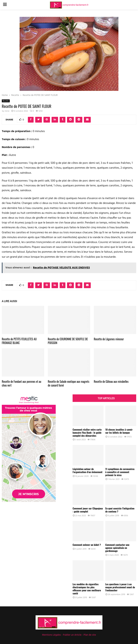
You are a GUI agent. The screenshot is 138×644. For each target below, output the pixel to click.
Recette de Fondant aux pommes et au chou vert (21, 383)
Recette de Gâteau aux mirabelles (111, 381)
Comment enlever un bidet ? (87, 545)
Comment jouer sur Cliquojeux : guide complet (88, 510)
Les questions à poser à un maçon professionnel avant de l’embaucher (120, 587)
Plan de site (90, 635)
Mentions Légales (51, 635)
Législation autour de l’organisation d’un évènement (88, 470)
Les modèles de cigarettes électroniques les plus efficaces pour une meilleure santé (87, 589)
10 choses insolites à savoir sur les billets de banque (119, 431)
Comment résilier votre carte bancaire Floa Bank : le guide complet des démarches (87, 432)
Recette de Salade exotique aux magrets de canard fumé (69, 383)
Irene (7, 111)
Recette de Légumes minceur (109, 339)
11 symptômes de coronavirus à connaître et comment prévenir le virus (120, 472)
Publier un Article (72, 635)
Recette (6, 101)
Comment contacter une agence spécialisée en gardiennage (117, 548)
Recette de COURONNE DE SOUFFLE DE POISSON (68, 341)
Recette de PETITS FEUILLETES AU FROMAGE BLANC (19, 341)
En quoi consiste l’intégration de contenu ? (120, 510)
